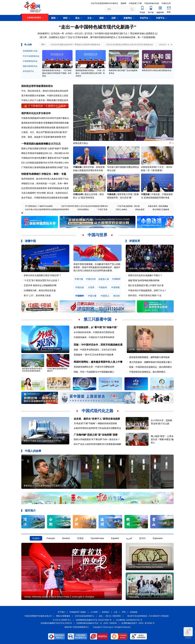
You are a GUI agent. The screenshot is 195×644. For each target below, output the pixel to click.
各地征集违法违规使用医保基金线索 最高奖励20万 (45, 127)
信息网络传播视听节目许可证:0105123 (56, 623)
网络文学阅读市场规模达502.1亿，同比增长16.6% (45, 153)
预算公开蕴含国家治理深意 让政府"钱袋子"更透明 (45, 148)
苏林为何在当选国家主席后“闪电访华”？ (43, 275)
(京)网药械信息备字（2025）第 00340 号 (138, 623)
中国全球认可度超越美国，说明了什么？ (147, 290)
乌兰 (32, 132)
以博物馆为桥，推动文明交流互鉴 (40, 290)
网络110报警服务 (63, 616)
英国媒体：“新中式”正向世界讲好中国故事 (94, 355)
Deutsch (66, 538)
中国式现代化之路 (97, 411)
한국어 (142, 538)
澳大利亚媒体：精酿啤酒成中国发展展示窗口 (151, 362)
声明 (124, 612)
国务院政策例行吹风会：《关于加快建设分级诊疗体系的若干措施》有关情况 (57, 73)
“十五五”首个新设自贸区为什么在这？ (42, 280)
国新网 (123, 3)
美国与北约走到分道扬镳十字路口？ (145, 275)
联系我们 (106, 612)
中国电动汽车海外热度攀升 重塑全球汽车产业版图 (45, 158)
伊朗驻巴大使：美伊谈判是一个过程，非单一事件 (45, 183)
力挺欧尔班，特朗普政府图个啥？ (142, 269)
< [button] (168, 45)
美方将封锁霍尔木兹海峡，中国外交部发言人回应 (45, 96)
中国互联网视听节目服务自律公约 (38, 616)
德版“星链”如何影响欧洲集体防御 (144, 280)
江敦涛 (25, 132)
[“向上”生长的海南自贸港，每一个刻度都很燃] (134, 37)
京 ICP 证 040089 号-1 (62, 620)
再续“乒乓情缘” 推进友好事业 (35, 269)
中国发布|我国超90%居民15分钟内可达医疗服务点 (45, 118)
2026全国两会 (83, 209)
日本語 (80, 538)
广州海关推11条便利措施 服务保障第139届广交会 (45, 167)
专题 (64, 174)
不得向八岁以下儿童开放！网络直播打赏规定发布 (45, 100)
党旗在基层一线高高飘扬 (158, 206)
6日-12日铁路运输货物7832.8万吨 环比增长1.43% (45, 163)
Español (115, 538)
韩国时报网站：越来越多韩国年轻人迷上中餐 (98, 362)
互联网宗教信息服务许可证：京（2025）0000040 (97, 623)
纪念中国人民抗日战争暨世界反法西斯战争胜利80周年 (47, 209)
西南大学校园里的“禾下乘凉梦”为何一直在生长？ (97, 439)
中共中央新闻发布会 (31, 56)
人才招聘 (94, 612)
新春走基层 (140, 209)
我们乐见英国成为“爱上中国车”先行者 (146, 285)
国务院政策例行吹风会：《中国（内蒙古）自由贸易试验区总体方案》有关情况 (90, 73)
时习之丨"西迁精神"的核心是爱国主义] (139, 33)
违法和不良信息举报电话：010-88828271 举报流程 (148, 616)
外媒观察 (27, 349)
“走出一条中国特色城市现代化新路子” (97, 27)
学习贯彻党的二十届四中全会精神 (39, 206)
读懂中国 (30, 241)
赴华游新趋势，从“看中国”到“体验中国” (96, 327)
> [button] (171, 45)
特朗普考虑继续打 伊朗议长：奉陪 (40, 174)
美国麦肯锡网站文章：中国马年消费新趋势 (94, 367)
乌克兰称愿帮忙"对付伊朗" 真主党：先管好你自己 (45, 193)
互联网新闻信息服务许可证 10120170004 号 (94, 620)
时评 (64, 137)
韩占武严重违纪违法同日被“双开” (52, 132)
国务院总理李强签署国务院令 (37, 86)
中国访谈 (77, 167)
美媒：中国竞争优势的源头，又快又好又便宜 (95, 350)
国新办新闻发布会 (30, 66)
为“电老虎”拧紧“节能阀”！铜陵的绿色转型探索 (95, 423)
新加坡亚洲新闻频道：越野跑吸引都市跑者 (149, 357)
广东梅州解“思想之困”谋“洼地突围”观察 (96, 435)
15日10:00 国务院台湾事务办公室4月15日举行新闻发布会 (130, 45)
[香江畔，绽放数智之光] (51, 37)
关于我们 (61, 612)
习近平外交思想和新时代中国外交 (104, 3)
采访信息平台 (28, 71)
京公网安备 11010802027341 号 (129, 620)
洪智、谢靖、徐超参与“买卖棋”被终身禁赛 (41, 137)
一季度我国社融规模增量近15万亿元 (41, 144)
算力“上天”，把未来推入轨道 (37, 295)
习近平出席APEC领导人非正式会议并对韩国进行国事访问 (84, 206)
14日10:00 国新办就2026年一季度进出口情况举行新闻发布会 (75, 45)
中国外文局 (166, 3)
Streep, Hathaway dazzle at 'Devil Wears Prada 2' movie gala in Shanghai (59, 597)
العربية (129, 538)
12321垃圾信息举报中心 (84, 616)
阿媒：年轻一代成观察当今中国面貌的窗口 (94, 372)
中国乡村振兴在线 (152, 3)
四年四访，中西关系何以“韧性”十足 (145, 295)
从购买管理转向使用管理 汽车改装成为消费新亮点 (97, 428)
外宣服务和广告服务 (78, 612)
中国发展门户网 (135, 3)
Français (51, 538)
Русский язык (97, 538)
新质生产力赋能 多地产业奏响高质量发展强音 (42, 441)
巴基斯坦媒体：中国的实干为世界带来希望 (94, 337)
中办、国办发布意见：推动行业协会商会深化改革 (45, 91)
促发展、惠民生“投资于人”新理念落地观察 (97, 419)
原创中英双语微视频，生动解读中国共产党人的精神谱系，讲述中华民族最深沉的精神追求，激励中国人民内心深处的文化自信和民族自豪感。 (97, 267)
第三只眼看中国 (97, 319)
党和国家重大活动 (30, 51)
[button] (172, 111)
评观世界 (135, 241)
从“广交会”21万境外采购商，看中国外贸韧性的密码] (88, 37)
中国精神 (80, 296)
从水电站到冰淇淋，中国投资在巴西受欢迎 (94, 332)
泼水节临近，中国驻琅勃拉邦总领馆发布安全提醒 (45, 198)
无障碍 (188, 633)
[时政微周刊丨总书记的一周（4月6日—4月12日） (61, 33)
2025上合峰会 (121, 209)
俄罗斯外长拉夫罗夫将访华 (36, 113)
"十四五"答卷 (102, 209)
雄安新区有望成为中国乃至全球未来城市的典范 (32, 370)
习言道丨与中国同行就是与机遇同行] (103, 33)
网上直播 (28, 45)
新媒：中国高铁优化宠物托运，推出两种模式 (151, 367)
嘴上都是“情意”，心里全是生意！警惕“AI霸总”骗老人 (162, 439)
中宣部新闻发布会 (30, 61)
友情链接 (134, 612)
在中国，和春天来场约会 (139, 349)
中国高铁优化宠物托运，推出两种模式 (147, 372)
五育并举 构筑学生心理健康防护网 (40, 285)
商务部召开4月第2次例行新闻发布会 (157, 70)
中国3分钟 (78, 194)
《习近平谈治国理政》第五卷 (128, 206)
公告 (116, 612)
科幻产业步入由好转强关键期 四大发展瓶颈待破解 (97, 444)
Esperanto (158, 538)
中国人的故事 (33, 451)
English (36, 538)
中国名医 (111, 194)
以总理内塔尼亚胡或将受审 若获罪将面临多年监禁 (45, 188)
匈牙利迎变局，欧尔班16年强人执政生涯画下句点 (45, 179)
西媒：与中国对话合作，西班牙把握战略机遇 (98, 345)
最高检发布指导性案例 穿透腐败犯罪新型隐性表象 (45, 123)
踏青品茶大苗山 (81, 143)
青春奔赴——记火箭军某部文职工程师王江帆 (45, 486)
